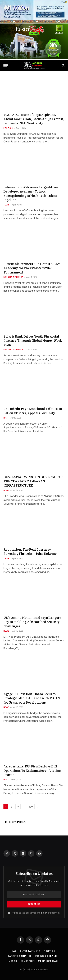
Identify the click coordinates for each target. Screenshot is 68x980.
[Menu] (6, 66)
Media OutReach (49, 961)
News (13, 951)
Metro (13, 961)
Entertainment (30, 951)
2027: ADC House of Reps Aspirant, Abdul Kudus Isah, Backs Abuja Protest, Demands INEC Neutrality (34, 119)
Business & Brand (46, 956)
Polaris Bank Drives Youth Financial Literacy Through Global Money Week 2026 (33, 341)
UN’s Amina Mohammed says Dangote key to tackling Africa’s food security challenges (32, 622)
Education (28, 961)
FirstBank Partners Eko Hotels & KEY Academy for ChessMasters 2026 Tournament (32, 268)
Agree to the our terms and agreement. (34, 913)
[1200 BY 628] (34, 58)
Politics (49, 951)
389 (31, 807)
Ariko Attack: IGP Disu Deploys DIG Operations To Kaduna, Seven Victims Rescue (32, 771)
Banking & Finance (19, 956)
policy (44, 913)
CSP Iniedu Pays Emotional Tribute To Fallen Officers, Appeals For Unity (33, 411)
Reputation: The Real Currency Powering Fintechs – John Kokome (30, 552)
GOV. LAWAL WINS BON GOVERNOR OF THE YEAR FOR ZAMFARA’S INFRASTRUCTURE (33, 481)
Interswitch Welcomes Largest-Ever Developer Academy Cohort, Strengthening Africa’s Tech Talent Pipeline (31, 194)
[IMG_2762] (34, 22)
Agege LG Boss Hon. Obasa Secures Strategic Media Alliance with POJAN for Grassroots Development (32, 698)
